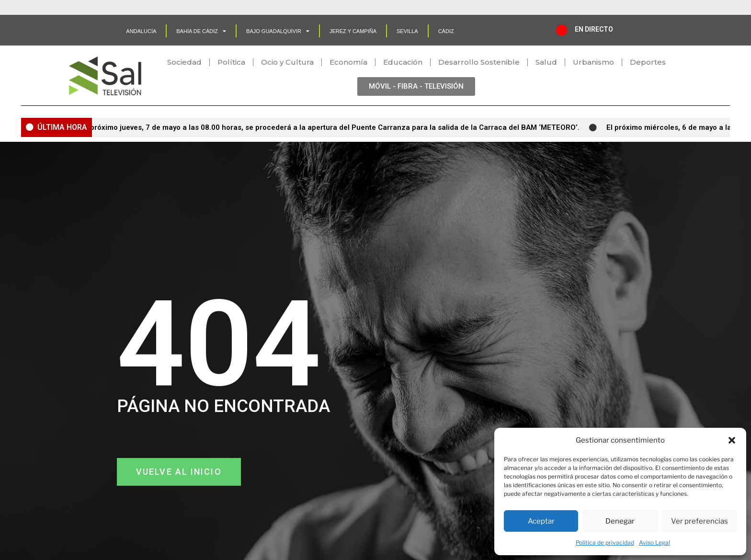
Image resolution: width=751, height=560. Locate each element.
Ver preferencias (700, 521)
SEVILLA (407, 31)
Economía (348, 62)
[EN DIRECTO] (562, 30)
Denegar (620, 521)
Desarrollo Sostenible (479, 62)
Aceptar (541, 521)
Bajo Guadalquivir (278, 31)
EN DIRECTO (594, 29)
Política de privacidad (605, 543)
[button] (732, 440)
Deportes (648, 62)
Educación (403, 62)
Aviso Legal (654, 543)
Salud (546, 62)
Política (231, 62)
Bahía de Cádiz (201, 31)
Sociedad (184, 62)
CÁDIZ (446, 31)
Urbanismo (593, 62)
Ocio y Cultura (287, 62)
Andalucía (141, 31)
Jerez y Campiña (353, 31)
